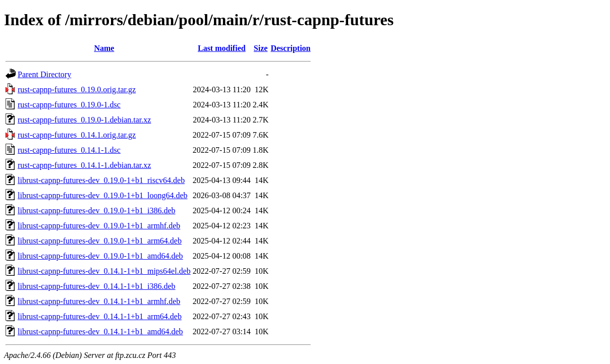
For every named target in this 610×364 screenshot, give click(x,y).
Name (104, 48)
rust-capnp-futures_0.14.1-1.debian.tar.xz (84, 165)
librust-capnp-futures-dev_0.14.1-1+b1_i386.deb (97, 286)
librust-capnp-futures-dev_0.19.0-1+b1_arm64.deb (100, 241)
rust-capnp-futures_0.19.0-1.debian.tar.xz (84, 120)
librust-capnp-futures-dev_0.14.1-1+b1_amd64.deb (100, 331)
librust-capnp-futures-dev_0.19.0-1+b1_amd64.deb (100, 256)
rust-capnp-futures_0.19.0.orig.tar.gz (77, 89)
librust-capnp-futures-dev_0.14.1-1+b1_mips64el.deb (104, 271)
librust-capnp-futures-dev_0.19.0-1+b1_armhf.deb (99, 226)
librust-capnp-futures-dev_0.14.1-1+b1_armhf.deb (99, 301)
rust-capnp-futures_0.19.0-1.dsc (69, 105)
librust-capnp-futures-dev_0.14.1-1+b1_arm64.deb (100, 316)
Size (261, 48)
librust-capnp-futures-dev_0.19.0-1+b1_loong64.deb (103, 195)
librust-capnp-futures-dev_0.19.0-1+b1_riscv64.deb (101, 180)
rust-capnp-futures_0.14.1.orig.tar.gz (77, 135)
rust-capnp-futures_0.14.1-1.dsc (69, 150)
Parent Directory (44, 74)
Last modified (222, 48)
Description (290, 48)
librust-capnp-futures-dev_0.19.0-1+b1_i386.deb (97, 210)
